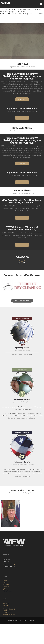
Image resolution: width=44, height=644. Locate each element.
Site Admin (6, 613)
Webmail (6, 615)
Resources (6, 597)
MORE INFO (22, 101)
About (5, 593)
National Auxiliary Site (9, 624)
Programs (6, 595)
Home (5, 591)
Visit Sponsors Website (22, 303)
